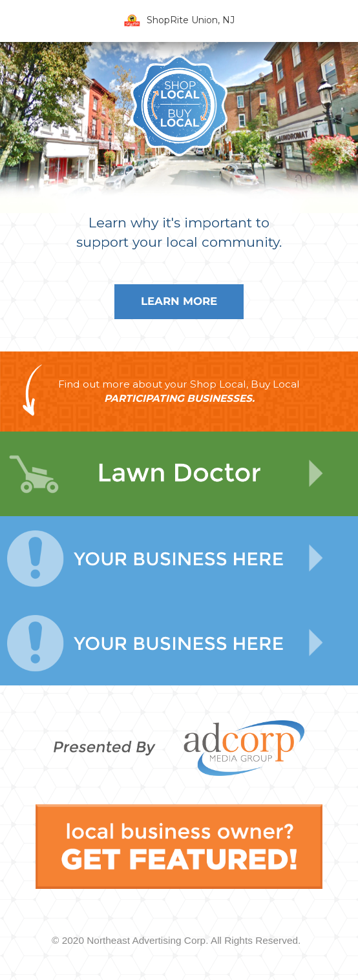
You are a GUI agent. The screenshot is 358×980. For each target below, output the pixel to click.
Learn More (179, 301)
